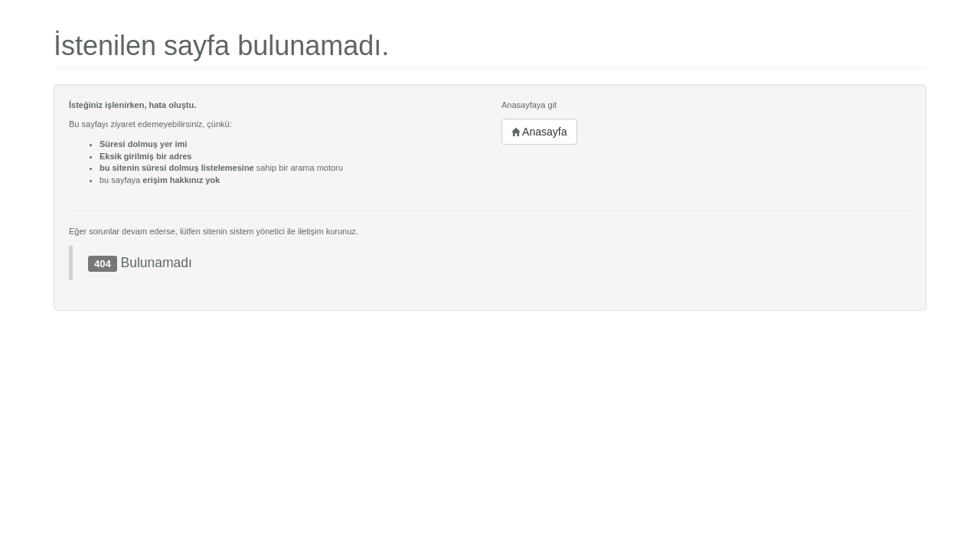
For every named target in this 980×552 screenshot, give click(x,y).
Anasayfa (539, 132)
